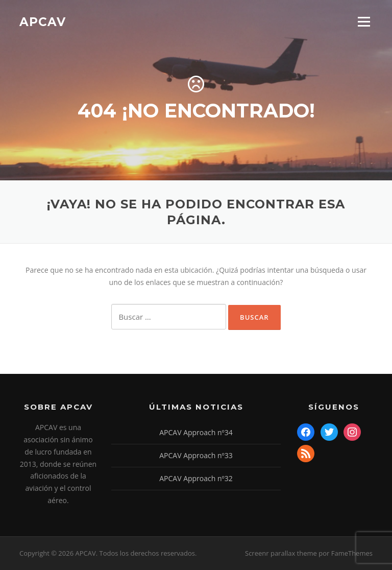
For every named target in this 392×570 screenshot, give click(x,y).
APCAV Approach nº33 (196, 455)
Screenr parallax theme (281, 553)
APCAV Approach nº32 (196, 478)
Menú (364, 22)
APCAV (43, 21)
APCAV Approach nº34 (196, 432)
